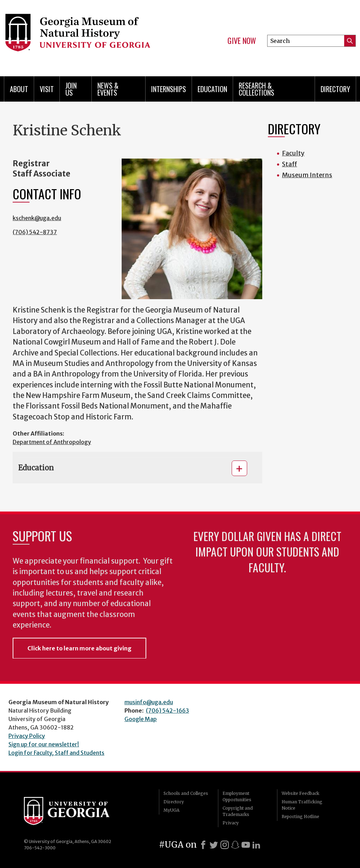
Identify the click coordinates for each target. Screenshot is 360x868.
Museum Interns (307, 175)
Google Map (141, 719)
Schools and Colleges (186, 793)
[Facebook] (203, 845)
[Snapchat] (235, 845)
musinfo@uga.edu (149, 702)
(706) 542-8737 (35, 232)
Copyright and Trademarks (238, 811)
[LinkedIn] (256, 845)
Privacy (231, 823)
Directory (335, 89)
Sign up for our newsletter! (44, 744)
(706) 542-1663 (168, 711)
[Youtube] (246, 845)
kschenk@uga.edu (37, 218)
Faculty (293, 153)
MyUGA (171, 810)
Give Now (242, 41)
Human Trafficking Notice (302, 805)
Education (212, 89)
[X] (214, 845)
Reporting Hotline (300, 816)
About (19, 89)
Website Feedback (300, 793)
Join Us (71, 89)
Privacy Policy (27, 736)
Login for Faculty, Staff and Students (56, 753)
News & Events (108, 89)
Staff (290, 164)
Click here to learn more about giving (79, 648)
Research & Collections (256, 89)
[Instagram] (225, 845)
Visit (47, 89)
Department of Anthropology (52, 442)
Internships (169, 89)
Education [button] (36, 468)
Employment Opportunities (237, 796)
